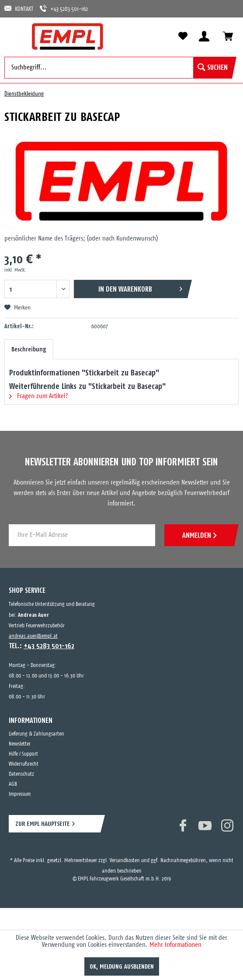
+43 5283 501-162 (64, 9)
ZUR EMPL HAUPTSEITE (43, 824)
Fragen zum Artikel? (38, 396)
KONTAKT (19, 9)
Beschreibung (29, 349)
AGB (13, 784)
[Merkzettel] (183, 36)
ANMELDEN (199, 535)
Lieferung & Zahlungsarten (36, 734)
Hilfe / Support (23, 754)
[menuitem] (15, 36)
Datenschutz (21, 774)
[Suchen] (213, 68)
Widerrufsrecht (24, 764)
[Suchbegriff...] (118, 68)
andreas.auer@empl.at (33, 636)
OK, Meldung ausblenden (122, 966)
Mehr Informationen (175, 945)
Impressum (20, 794)
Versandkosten (125, 861)
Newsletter (20, 744)
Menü (15, 36)
